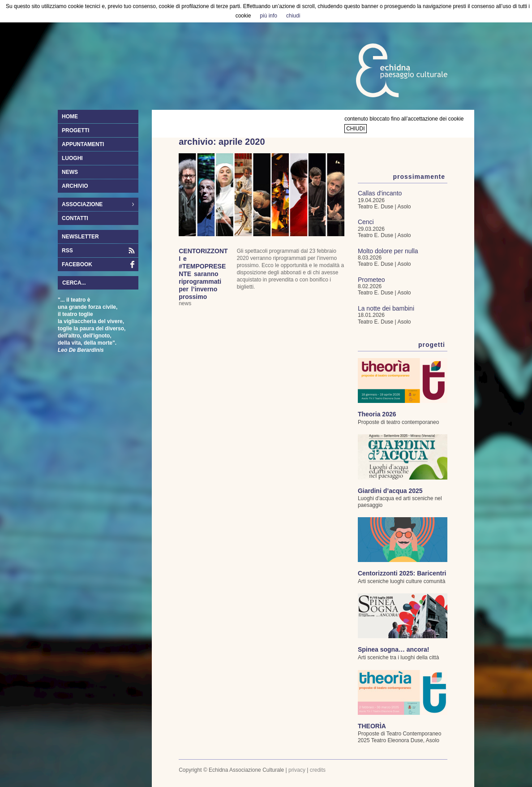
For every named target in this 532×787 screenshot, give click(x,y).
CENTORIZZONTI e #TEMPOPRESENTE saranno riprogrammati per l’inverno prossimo (203, 274)
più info (268, 16)
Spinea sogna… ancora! (393, 649)
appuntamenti (83, 144)
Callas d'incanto (380, 193)
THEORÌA (372, 726)
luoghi (72, 158)
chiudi (355, 129)
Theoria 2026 (377, 414)
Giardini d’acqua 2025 (390, 491)
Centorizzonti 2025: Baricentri (402, 573)
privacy (297, 770)
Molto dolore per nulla (388, 251)
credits (318, 770)
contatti (75, 218)
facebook (77, 264)
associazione (96, 205)
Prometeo (371, 280)
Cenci (366, 222)
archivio (75, 186)
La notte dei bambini (386, 308)
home (70, 117)
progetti (75, 130)
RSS (67, 251)
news (70, 172)
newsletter (80, 237)
